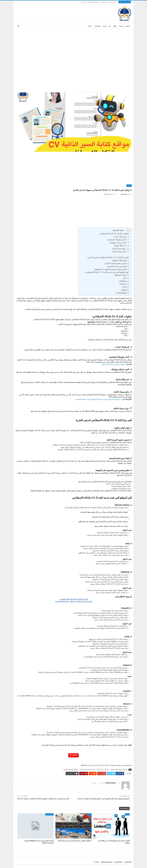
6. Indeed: (125, 290)
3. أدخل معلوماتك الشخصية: (118, 240)
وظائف (115, 26)
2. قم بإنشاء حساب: (121, 237)
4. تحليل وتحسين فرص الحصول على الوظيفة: (111, 269)
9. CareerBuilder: (122, 293)
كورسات (121, 26)
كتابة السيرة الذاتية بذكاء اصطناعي (87, 770)
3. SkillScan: (124, 281)
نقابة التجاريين (104, 2)
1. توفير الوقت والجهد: (120, 260)
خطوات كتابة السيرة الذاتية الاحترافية (113, 364)
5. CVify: (125, 287)
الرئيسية (128, 26)
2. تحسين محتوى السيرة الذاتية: (117, 263)
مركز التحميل (113, 2)
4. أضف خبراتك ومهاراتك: (119, 243)
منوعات (129, 186)
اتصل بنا (83, 2)
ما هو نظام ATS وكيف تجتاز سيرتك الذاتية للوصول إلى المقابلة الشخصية (98, 399)
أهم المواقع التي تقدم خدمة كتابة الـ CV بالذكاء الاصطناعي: (107, 272)
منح (110, 26)
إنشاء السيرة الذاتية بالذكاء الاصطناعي (119, 770)
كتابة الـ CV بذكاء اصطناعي (103, 770)
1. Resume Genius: (121, 275)
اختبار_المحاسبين (49, 814)
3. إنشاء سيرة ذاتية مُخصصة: (118, 266)
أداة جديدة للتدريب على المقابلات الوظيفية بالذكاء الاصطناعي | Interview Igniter (43, 799)
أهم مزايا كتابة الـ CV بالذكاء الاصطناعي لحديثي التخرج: (108, 257)
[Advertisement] (73, 44)
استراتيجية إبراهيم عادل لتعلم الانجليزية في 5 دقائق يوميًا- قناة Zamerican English (103, 799)
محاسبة (90, 26)
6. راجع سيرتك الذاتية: (120, 249)
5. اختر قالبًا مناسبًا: (121, 246)
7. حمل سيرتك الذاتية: (120, 251)
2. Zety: (126, 278)
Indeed (75, 755)
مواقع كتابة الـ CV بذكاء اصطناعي (71, 770)
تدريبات (104, 26)
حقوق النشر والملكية (93, 2)
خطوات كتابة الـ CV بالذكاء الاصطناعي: (114, 234)
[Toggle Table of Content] (127, 230)
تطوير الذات (97, 26)
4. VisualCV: (124, 284)
